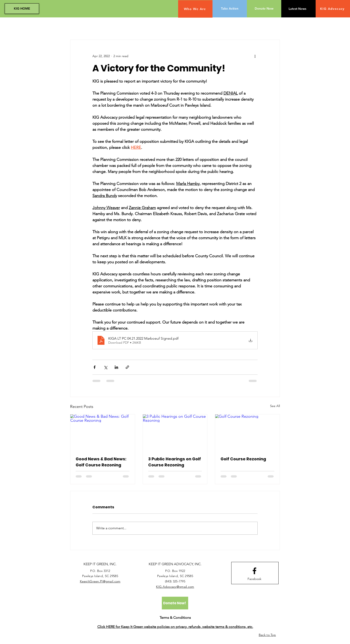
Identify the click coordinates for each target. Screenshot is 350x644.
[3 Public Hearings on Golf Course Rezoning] (175, 432)
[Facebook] (254, 579)
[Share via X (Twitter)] (105, 367)
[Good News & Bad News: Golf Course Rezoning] (103, 432)
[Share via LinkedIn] (116, 367)
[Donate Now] (264, 9)
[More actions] (255, 56)
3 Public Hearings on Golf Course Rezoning (175, 462)
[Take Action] (230, 9)
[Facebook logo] (254, 571)
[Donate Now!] (175, 603)
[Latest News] (297, 9)
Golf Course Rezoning (243, 459)
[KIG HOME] (22, 9)
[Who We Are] (195, 9)
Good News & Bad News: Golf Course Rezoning (101, 462)
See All (275, 406)
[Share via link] (127, 367)
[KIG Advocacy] (333, 9)
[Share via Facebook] (95, 367)
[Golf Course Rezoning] (247, 432)
